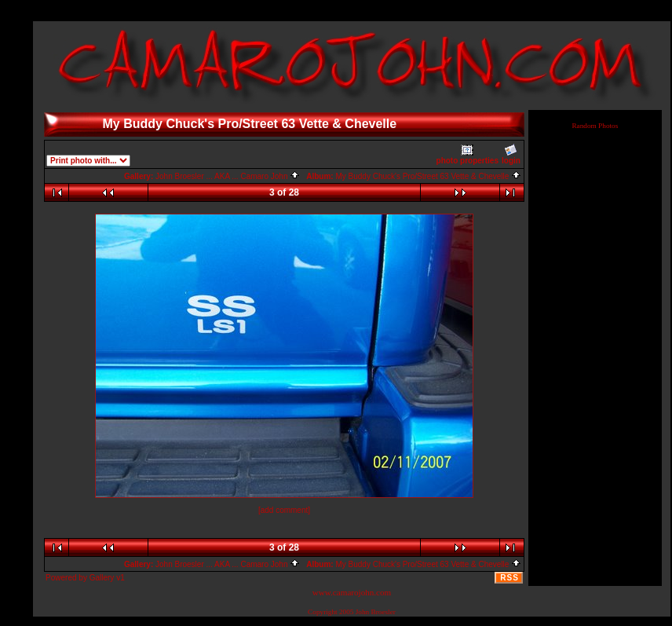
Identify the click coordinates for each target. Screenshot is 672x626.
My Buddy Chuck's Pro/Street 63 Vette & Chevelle (428, 176)
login (511, 154)
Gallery (102, 578)
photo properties (467, 154)
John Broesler (376, 612)
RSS (509, 578)
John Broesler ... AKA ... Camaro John (228, 176)
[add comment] (284, 510)
